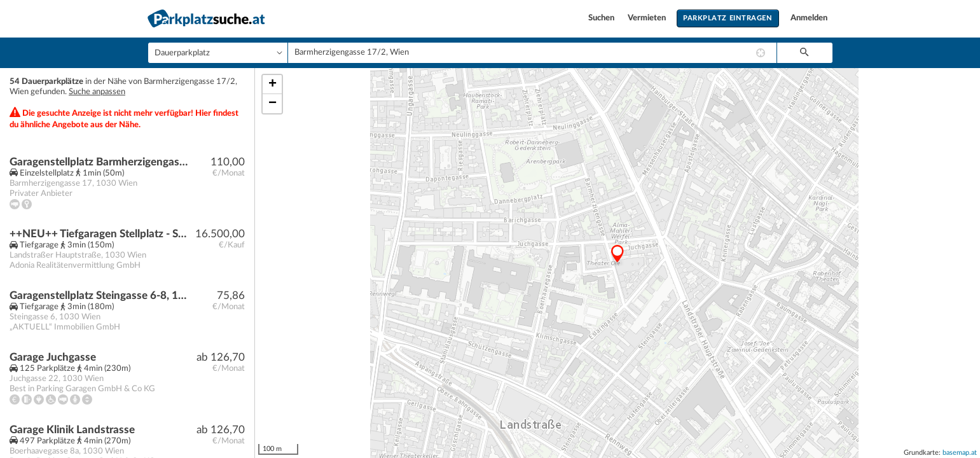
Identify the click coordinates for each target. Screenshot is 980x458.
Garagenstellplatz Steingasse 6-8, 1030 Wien (100, 295)
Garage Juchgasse (53, 357)
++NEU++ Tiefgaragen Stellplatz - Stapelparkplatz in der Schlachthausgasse (100, 234)
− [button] (273, 104)
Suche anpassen (97, 92)
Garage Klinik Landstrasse (72, 430)
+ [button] (273, 85)
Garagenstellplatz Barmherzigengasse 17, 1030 (100, 162)
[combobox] (532, 53)
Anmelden (809, 18)
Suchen (602, 18)
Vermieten (648, 18)
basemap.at (960, 453)
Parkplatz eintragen (728, 18)
